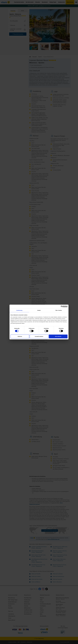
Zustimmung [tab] (19, 310)
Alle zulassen (58, 336)
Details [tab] (39, 310)
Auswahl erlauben (39, 336)
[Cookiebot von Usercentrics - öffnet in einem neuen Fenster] (62, 307)
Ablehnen (20, 336)
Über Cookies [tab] (59, 310)
